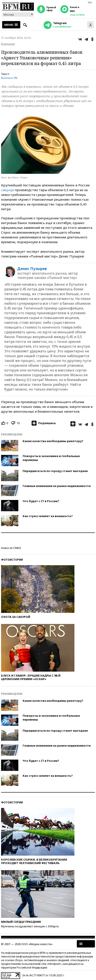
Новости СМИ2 (11, 548)
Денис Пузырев (32, 269)
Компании (8, 44)
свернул (8, 190)
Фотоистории (12, 560)
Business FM (9, 78)
